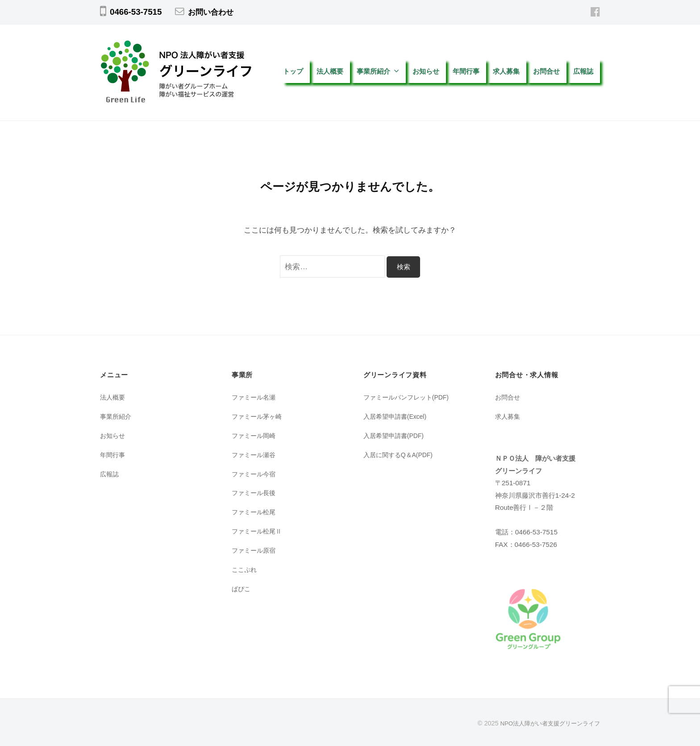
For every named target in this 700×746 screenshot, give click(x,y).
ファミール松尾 (255, 512)
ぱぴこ (242, 589)
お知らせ (426, 71)
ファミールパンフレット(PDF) (409, 397)
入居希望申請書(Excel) (398, 416)
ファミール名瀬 (255, 397)
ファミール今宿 (255, 474)
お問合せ (546, 71)
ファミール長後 (255, 493)
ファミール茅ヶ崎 (258, 416)
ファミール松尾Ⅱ (258, 531)
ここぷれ (245, 569)
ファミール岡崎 (255, 436)
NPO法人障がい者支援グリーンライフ (546, 723)
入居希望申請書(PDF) (396, 436)
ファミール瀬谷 (255, 455)
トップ (293, 71)
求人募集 (506, 71)
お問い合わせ (213, 12)
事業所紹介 (373, 71)
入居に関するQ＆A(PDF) (401, 455)
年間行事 (466, 71)
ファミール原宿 (255, 550)
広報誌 (587, 71)
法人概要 (330, 71)
